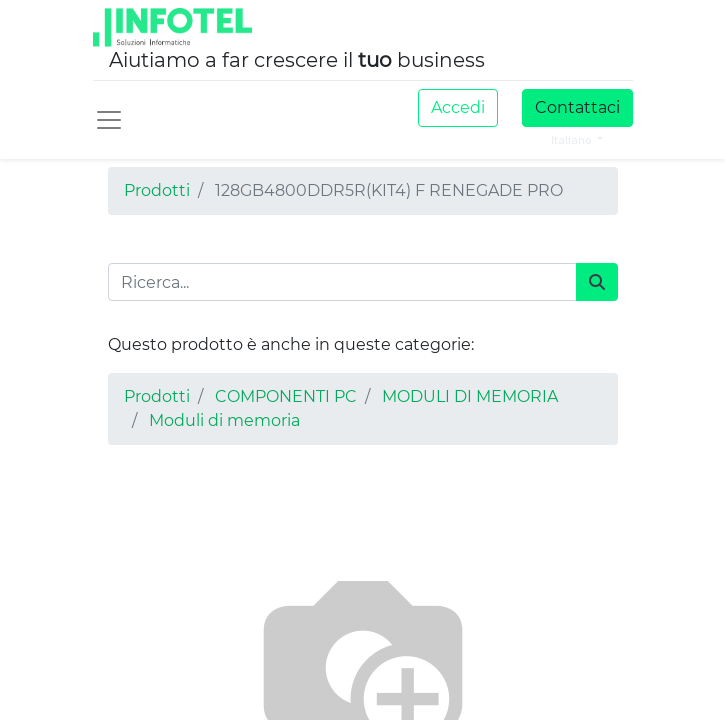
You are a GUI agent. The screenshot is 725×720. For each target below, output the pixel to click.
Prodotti (157, 190)
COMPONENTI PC (286, 396)
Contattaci (577, 107)
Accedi (458, 107)
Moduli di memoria (224, 420)
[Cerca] (597, 282)
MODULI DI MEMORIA (470, 396)
